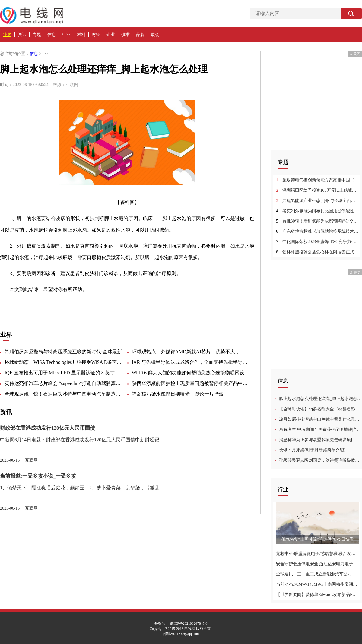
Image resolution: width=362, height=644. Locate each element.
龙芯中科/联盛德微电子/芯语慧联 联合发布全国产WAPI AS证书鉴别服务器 (318, 554)
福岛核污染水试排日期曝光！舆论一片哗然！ (180, 394)
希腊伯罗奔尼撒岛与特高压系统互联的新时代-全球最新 (63, 352)
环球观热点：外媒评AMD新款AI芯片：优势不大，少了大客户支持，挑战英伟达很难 (191, 352)
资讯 (22, 35)
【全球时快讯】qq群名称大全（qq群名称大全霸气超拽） (321, 409)
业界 (7, 35)
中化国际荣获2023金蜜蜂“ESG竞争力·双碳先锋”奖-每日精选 (318, 242)
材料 (81, 35)
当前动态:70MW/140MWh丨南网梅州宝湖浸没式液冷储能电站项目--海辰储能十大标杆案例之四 (318, 584)
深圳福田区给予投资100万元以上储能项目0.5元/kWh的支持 (318, 190)
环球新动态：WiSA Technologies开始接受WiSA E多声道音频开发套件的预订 (63, 362)
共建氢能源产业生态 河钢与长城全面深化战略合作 (318, 201)
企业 (111, 35)
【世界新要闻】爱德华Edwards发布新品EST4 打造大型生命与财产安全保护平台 (318, 595)
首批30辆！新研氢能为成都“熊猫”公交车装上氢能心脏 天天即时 (318, 221)
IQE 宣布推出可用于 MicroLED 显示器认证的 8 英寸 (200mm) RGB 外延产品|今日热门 (63, 373)
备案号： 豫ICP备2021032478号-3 (181, 623)
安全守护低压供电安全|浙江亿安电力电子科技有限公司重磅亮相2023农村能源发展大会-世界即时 (318, 564)
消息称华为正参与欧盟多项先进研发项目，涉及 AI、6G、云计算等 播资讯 (321, 440)
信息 (52, 35)
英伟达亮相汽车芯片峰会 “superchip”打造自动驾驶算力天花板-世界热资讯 (63, 383)
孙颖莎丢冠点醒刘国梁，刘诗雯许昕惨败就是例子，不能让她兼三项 (321, 460)
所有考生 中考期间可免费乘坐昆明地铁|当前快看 (321, 429)
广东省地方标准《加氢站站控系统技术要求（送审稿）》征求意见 (318, 231)
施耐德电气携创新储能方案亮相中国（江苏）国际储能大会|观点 (318, 180)
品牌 (140, 35)
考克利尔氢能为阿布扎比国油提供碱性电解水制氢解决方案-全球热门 (318, 211)
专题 (37, 35)
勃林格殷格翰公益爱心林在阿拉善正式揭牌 (318, 252)
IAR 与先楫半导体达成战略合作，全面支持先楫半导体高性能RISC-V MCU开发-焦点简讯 (191, 362)
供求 (125, 35)
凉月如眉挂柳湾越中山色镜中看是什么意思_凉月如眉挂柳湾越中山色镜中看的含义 (321, 419)
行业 (66, 35)
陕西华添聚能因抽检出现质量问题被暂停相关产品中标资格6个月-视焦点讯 (191, 383)
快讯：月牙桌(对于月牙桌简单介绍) (312, 450)
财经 (96, 35)
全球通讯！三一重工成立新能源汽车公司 (314, 574)
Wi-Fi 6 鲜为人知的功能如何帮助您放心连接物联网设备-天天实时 (191, 373)
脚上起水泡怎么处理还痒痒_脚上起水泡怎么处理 (321, 399)
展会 (155, 35)
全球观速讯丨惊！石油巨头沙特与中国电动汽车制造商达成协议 (63, 394)
